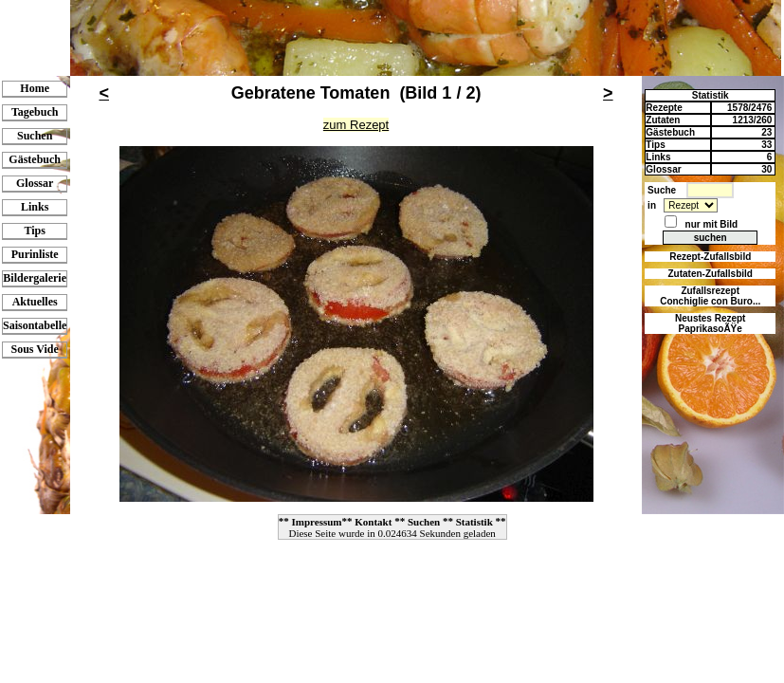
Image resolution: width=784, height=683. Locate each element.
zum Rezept (356, 125)
